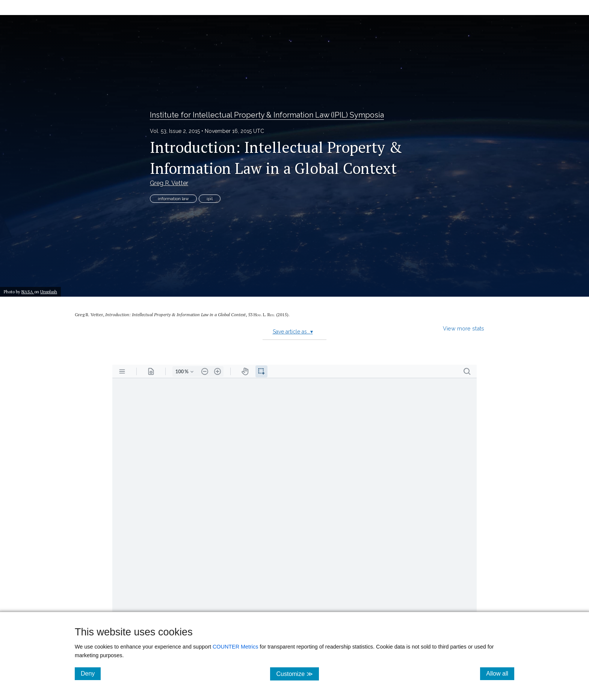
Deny (91, 673)
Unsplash (49, 292)
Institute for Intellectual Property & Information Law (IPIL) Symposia (267, 115)
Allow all (500, 673)
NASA (28, 292)
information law (173, 199)
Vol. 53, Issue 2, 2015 (175, 131)
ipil (210, 199)
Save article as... (293, 332)
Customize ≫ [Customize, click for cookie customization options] (297, 674)
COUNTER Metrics (236, 647)
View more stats (464, 328)
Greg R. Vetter (169, 183)
